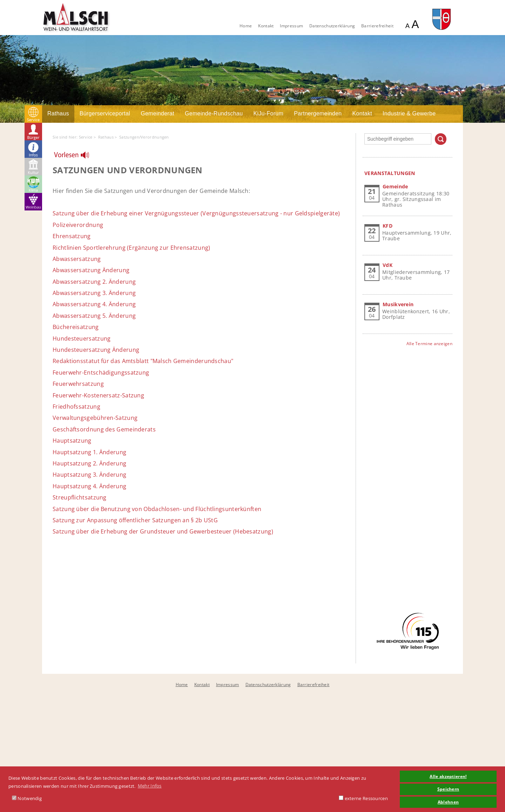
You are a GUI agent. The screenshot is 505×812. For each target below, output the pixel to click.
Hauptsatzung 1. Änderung (89, 452)
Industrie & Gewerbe (409, 113)
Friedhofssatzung (76, 407)
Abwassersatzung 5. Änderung (94, 316)
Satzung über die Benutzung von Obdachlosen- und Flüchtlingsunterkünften (157, 509)
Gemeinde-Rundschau (214, 113)
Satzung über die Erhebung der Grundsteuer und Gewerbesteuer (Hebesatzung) (163, 531)
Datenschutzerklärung (332, 26)
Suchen (441, 139)
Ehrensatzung (72, 236)
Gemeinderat (157, 113)
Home (246, 26)
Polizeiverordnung (78, 225)
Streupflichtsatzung (80, 497)
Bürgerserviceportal (105, 113)
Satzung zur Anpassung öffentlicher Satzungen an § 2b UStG (135, 520)
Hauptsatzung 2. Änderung (89, 463)
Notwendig (27, 798)
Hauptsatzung (72, 441)
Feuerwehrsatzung (78, 384)
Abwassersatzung (77, 259)
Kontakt (266, 26)
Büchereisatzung (76, 327)
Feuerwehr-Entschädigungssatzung (101, 373)
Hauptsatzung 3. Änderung (89, 475)
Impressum (291, 26)
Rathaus (58, 113)
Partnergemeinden (318, 113)
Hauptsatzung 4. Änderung (89, 486)
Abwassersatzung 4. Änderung (94, 304)
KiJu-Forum (268, 113)
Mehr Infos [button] (150, 786)
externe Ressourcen (363, 798)
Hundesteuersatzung (82, 338)
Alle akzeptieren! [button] (448, 776)
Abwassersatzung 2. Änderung (94, 282)
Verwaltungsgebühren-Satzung (95, 418)
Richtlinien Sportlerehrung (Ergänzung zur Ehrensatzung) (132, 248)
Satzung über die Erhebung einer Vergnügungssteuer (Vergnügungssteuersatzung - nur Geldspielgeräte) (196, 213)
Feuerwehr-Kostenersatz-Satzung (98, 395)
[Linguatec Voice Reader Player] (76, 157)
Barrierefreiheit (377, 26)
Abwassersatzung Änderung (91, 270)
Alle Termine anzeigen (429, 344)
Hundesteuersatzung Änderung (96, 350)
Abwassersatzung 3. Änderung (94, 293)
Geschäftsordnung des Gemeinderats (104, 429)
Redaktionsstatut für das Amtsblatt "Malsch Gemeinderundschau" (143, 361)
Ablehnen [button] (448, 802)
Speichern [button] (448, 789)
